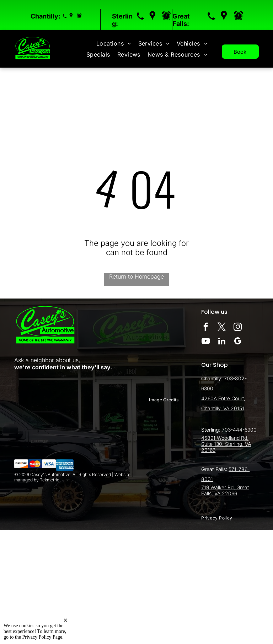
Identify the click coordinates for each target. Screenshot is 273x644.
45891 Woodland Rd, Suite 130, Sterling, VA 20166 (226, 444)
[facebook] (206, 328)
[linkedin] (222, 342)
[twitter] (222, 328)
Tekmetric (50, 480)
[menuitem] (114, 44)
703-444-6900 (239, 430)
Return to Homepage (136, 276)
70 (227, 378)
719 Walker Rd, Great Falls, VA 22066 (225, 490)
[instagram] (238, 328)
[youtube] (206, 342)
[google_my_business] (238, 342)
